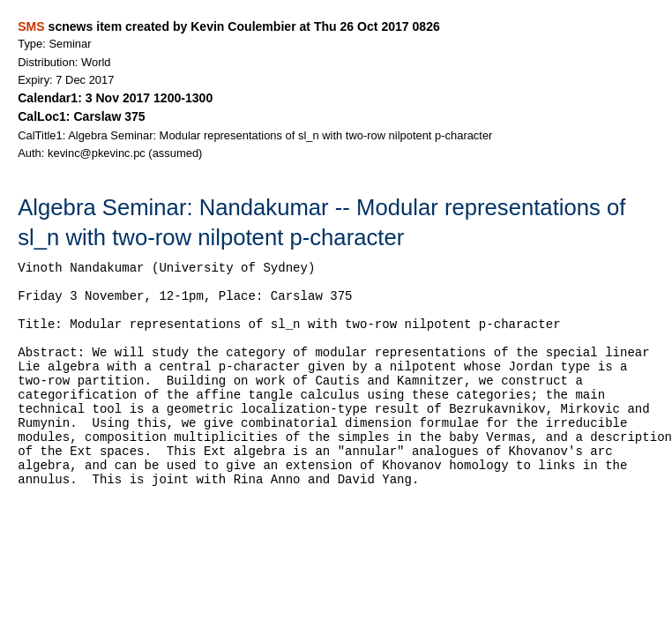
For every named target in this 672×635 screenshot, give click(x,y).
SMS (31, 26)
